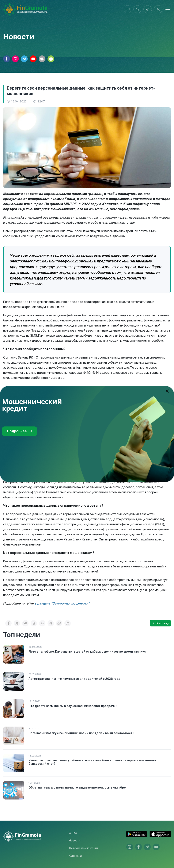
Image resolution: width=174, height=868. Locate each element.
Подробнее (20, 431)
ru (127, 9)
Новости (75, 841)
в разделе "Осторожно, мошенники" (63, 604)
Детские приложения (84, 848)
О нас (73, 833)
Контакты (75, 856)
